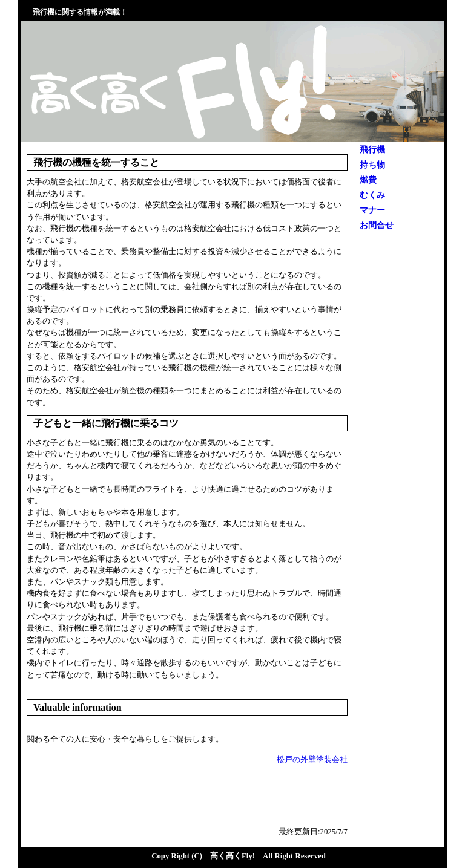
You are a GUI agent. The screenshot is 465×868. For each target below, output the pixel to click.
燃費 (368, 180)
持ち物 (372, 165)
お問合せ (377, 225)
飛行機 (372, 150)
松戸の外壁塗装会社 (312, 760)
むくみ (372, 195)
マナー (372, 210)
